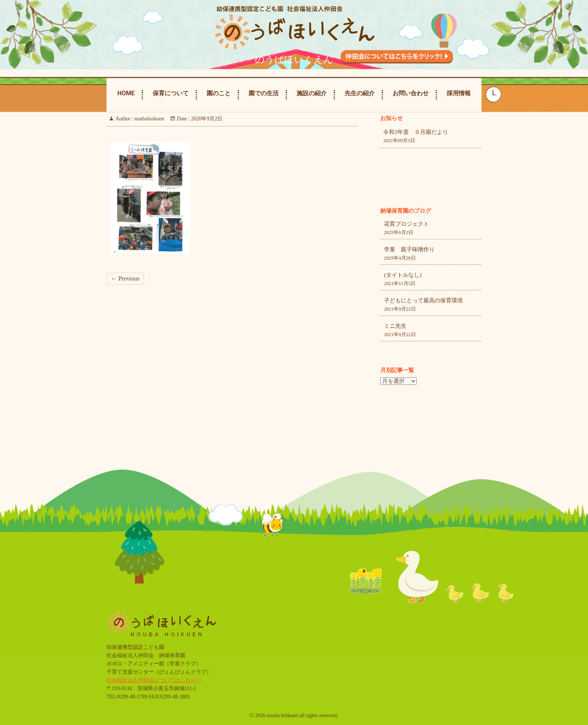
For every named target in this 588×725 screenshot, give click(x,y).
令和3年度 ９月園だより (416, 132)
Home (126, 93)
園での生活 (264, 93)
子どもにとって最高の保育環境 (423, 300)
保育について (171, 93)
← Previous (125, 278)
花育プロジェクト (406, 224)
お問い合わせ (411, 93)
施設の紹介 (312, 93)
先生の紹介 (360, 93)
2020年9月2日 (206, 119)
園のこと (219, 93)
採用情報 (459, 93)
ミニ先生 (395, 326)
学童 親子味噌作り (409, 249)
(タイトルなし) (403, 275)
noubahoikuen (149, 119)
